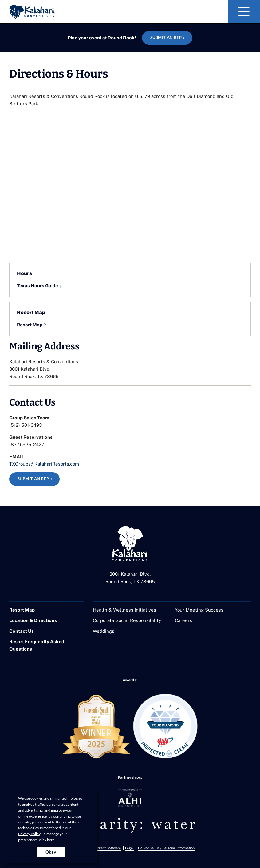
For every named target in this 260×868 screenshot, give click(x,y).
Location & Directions (33, 620)
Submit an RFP (166, 38)
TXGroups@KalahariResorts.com (44, 464)
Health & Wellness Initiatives (124, 610)
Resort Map (30, 325)
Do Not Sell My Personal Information (166, 848)
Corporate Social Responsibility (127, 620)
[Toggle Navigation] (244, 12)
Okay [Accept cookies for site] (51, 852)
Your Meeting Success (199, 610)
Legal (129, 848)
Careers (183, 620)
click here (47, 840)
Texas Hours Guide (37, 286)
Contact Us (22, 631)
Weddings (104, 631)
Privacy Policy (29, 834)
